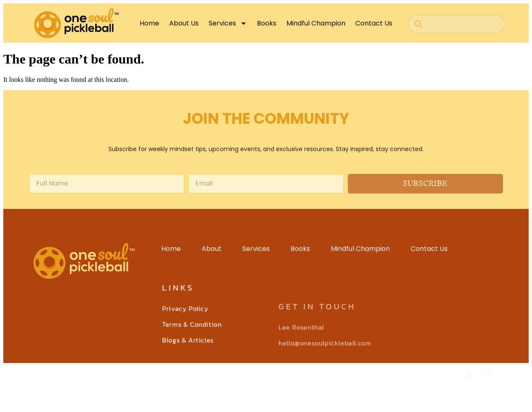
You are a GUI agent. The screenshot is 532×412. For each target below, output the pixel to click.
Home (149, 26)
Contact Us (374, 26)
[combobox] (456, 24)
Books (267, 26)
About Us (184, 26)
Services (228, 27)
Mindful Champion (316, 26)
